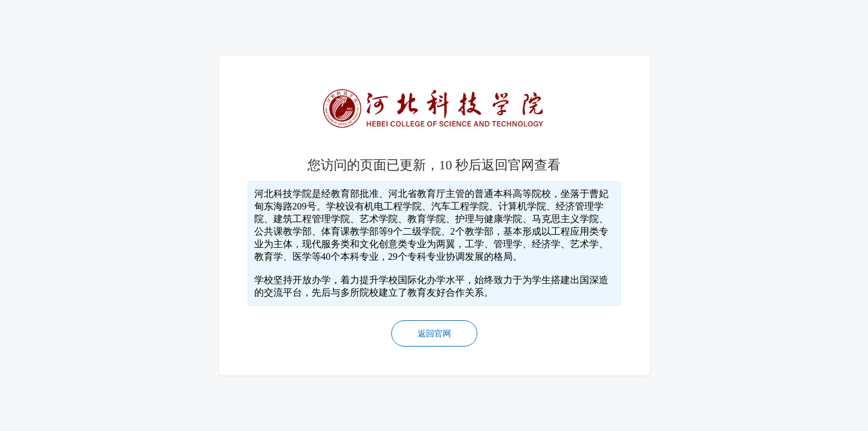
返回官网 (434, 334)
